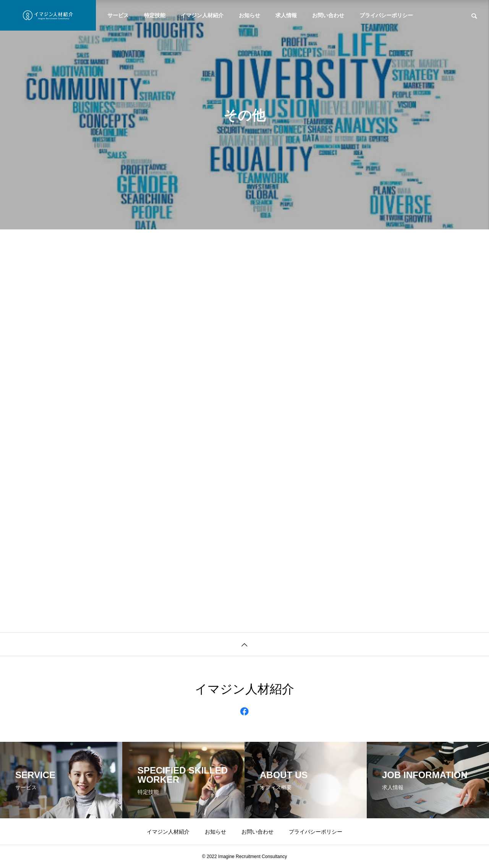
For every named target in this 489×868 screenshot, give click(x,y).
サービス (118, 15)
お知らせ (249, 15)
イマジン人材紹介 (202, 15)
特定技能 (155, 15)
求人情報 (286, 15)
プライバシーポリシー (386, 15)
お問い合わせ (328, 15)
